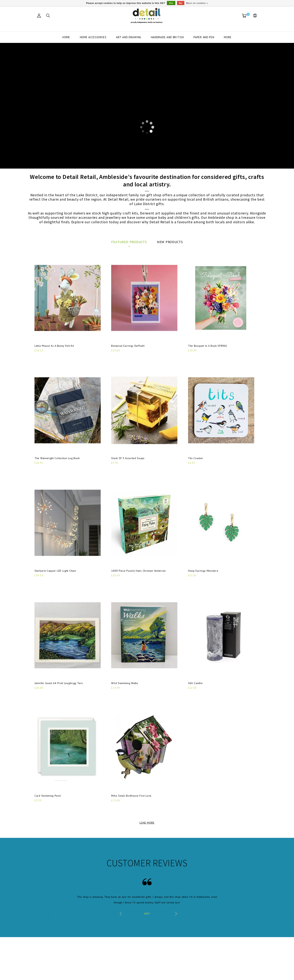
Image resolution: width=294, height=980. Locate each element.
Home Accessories (93, 37)
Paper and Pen (204, 37)
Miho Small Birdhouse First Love (131, 796)
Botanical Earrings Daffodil (128, 346)
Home (66, 37)
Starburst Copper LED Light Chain (55, 571)
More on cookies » (197, 3)
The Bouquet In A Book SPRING (208, 346)
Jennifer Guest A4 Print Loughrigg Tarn (59, 683)
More (228, 37)
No (181, 3)
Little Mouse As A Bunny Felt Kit (54, 346)
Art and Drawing (129, 37)
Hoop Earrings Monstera (203, 571)
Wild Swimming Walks (125, 683)
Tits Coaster (196, 458)
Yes (171, 3)
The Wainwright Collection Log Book (57, 458)
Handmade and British (167, 37)
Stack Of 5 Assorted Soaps (128, 458)
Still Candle (195, 683)
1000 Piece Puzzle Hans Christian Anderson (138, 571)
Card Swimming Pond (48, 796)
